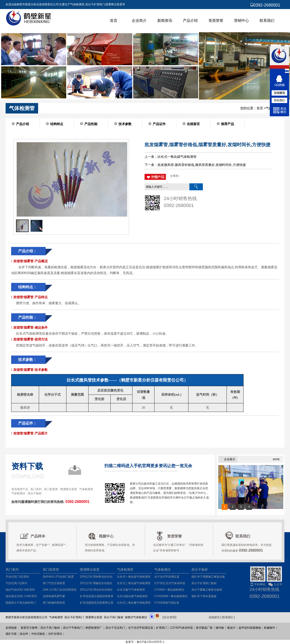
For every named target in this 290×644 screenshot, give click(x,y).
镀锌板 (220, 628)
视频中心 (106, 536)
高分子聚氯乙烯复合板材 (207, 590)
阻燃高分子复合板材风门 (21, 603)
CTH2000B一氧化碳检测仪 (171, 596)
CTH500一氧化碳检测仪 (169, 590)
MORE (276, 459)
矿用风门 (162, 628)
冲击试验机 (38, 634)
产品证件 (159, 124)
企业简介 (139, 21)
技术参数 (125, 124)
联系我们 (267, 21)
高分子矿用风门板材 (204, 583)
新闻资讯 (165, 21)
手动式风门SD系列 (17, 577)
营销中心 (241, 21)
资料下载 (27, 466)
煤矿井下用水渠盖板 (204, 596)
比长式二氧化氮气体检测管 (134, 603)
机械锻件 (270, 628)
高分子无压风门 (115, 628)
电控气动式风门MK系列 (20, 590)
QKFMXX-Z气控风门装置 (58, 577)
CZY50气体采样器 (182, 628)
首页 (114, 21)
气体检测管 (86, 489)
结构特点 (57, 124)
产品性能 (91, 124)
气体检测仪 (18, 493)
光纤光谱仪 (55, 634)
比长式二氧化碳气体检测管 (134, 583)
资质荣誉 (216, 21)
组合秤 (24, 634)
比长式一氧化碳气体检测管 (134, 577)
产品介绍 (190, 21)
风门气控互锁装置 (54, 583)
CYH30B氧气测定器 (167, 603)
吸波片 (231, 628)
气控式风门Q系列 (16, 583)
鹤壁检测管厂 (94, 628)
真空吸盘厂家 (204, 628)
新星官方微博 (29, 628)
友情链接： (13, 628)
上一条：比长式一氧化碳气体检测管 (171, 157)
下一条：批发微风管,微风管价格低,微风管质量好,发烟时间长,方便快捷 (195, 165)
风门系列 (36, 489)
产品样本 (38, 536)
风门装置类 (51, 489)
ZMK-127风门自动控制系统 (60, 590)
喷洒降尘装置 (69, 489)
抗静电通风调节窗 (54, 596)
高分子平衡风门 (73, 628)
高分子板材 (35, 493)
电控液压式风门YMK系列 (21, 596)
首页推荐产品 (20, 489)
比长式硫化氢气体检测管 (132, 596)
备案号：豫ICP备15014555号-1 (145, 642)
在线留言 (193, 124)
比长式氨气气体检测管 (131, 590)
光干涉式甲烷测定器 (167, 577)
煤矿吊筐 (11, 634)
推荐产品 (227, 124)
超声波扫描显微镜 (250, 628)
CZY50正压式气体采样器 (170, 583)
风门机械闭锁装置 (54, 603)
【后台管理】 (169, 617)
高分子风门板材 (50, 628)
